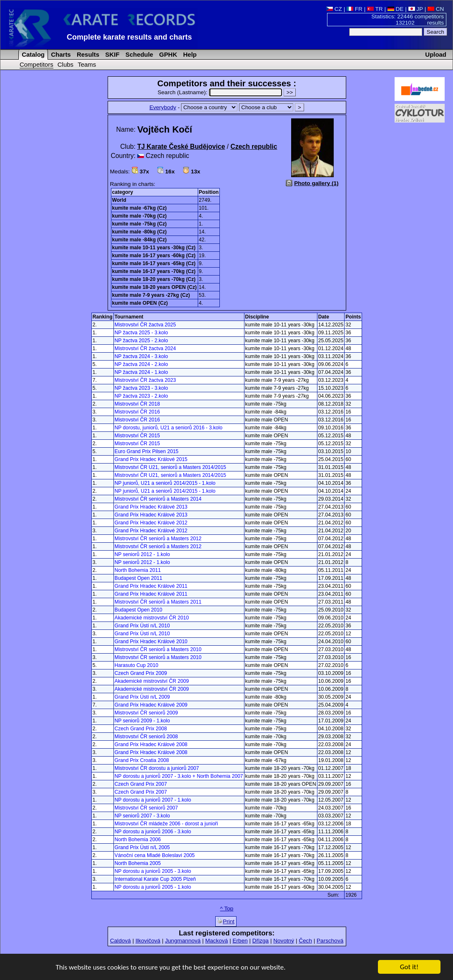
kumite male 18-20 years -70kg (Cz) (154, 279)
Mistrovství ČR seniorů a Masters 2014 (158, 499)
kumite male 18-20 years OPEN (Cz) (155, 287)
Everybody (163, 107)
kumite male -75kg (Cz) (140, 224)
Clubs (65, 64)
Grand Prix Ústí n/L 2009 (142, 697)
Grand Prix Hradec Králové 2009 (151, 705)
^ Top (227, 909)
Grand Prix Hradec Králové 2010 (151, 642)
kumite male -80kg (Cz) (140, 232)
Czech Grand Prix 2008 (141, 729)
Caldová (121, 941)
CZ (334, 9)
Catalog (32, 54)
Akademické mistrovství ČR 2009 (152, 681)
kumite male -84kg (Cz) (140, 240)
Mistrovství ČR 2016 (137, 412)
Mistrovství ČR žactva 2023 (145, 380)
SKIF (111, 54)
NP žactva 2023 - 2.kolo (141, 396)
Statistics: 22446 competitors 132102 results (408, 20)
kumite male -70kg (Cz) (140, 216)
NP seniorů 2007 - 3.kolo (142, 816)
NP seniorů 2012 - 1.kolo (142, 554)
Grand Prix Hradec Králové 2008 (151, 744)
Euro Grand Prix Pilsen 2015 (147, 451)
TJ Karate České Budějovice (181, 147)
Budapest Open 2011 (138, 578)
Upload (436, 54)
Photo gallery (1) (316, 183)
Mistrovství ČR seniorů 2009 (146, 713)
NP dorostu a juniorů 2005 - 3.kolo (153, 871)
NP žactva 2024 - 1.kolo (141, 372)
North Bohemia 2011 (138, 570)
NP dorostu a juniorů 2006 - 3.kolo (153, 832)
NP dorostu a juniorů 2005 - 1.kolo (153, 887)
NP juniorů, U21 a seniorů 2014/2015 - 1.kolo (165, 483)
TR (375, 9)
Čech (305, 941)
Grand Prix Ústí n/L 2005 (142, 847)
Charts (60, 54)
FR (355, 9)
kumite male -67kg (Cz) (140, 208)
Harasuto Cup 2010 (137, 665)
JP (416, 9)
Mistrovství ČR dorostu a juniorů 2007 (157, 768)
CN (436, 9)
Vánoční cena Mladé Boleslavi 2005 (155, 855)
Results (87, 54)
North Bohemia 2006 (138, 840)
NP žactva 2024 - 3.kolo (141, 356)
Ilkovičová (148, 941)
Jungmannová (182, 941)
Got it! (409, 967)
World (119, 200)
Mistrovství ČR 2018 (137, 404)
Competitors (36, 64)
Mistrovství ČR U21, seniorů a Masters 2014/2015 (171, 467)
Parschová (330, 941)
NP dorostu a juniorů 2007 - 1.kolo (153, 800)
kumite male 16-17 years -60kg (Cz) (154, 256)
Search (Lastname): (221, 92)
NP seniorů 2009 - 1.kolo (142, 721)
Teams (87, 64)
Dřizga (260, 941)
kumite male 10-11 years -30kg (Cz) (154, 248)
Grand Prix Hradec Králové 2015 (151, 459)
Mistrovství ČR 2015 (137, 436)
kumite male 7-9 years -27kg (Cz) (151, 295)
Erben (240, 941)
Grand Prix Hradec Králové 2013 (151, 507)
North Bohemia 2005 (138, 863)
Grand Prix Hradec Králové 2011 (151, 586)
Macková (216, 941)
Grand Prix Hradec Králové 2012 (151, 523)
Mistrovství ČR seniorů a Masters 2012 (158, 539)
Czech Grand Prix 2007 (141, 784)
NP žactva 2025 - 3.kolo (141, 333)
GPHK (167, 54)
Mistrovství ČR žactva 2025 (145, 325)
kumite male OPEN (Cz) (140, 303)
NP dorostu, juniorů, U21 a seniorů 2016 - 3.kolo (169, 428)
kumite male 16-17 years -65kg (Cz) (154, 263)
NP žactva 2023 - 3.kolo (141, 388)
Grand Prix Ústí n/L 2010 (142, 626)
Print (226, 921)
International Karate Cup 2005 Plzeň (155, 879)
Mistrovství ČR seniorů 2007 (146, 808)
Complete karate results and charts (129, 37)
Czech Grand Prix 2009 (141, 673)
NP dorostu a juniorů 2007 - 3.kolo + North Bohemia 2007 (179, 776)
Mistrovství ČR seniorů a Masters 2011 (158, 602)
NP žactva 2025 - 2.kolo (141, 341)
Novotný (284, 941)
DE (396, 9)
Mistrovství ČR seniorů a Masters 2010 (158, 649)
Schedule (139, 54)
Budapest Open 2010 (138, 610)
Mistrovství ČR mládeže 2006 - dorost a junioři (166, 824)
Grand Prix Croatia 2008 (142, 760)
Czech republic (254, 147)
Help (189, 54)
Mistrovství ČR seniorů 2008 (146, 737)
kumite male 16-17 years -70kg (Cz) (154, 271)
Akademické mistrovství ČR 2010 (152, 618)
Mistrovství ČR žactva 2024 (145, 348)
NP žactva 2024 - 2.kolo (141, 364)
